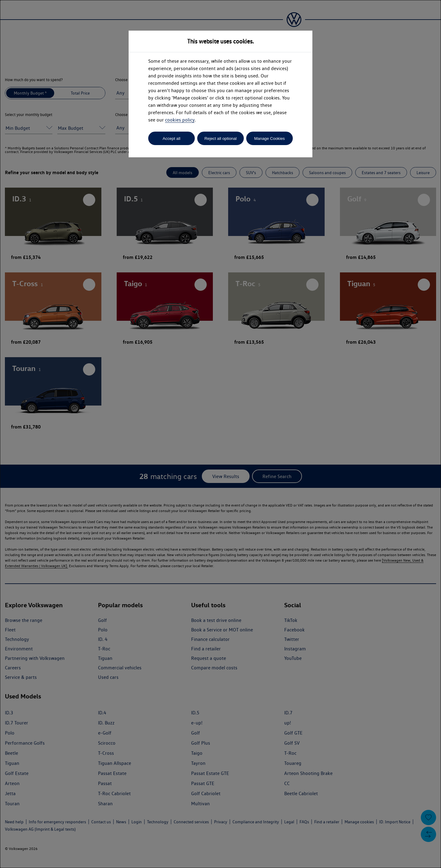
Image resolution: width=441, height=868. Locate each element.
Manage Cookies (269, 138)
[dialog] (221, 434)
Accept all (171, 138)
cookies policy (180, 120)
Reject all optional (220, 138)
